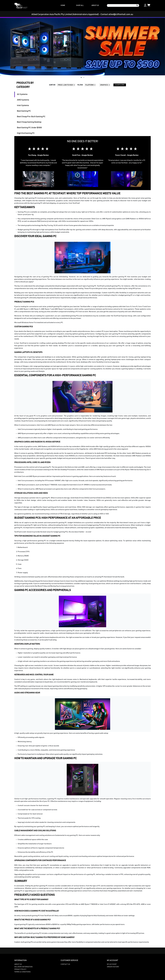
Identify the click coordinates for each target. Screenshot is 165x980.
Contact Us (65, 964)
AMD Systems (23, 100)
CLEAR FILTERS (120, 85)
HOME (63, 5)
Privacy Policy (20, 969)
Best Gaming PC (24, 111)
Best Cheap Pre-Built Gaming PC (31, 117)
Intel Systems (23, 105)
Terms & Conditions (22, 972)
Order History (113, 967)
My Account (112, 964)
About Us (18, 964)
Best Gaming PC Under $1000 (29, 128)
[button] (81, 77)
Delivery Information (23, 967)
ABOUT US (95, 5)
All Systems (22, 94)
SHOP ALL (80, 5)
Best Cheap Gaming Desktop (29, 122)
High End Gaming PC (26, 133)
